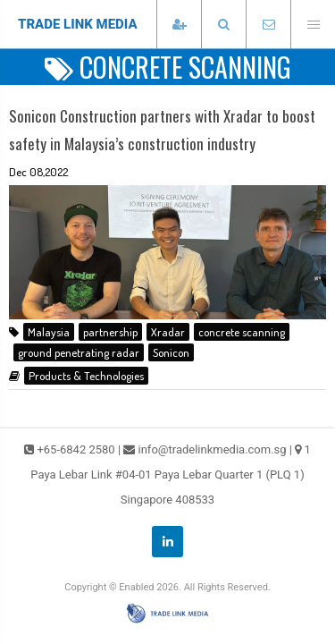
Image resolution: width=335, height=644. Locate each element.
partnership (110, 332)
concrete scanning (242, 332)
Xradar (168, 332)
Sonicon (171, 352)
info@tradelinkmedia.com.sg (213, 449)
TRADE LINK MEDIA (78, 24)
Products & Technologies (86, 376)
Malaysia (49, 332)
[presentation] (223, 25)
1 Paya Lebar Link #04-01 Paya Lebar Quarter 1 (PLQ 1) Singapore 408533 (171, 475)
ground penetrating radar (79, 352)
